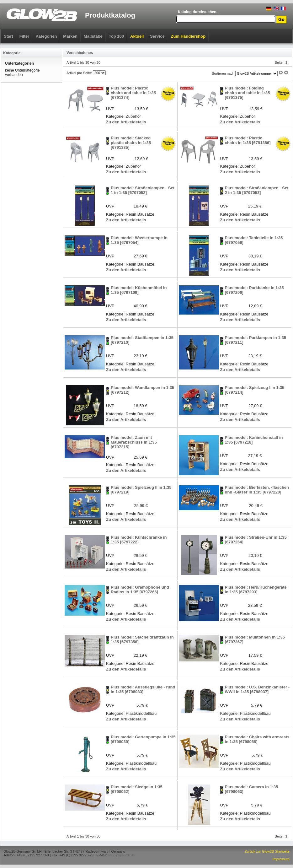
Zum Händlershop (188, 36)
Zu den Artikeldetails (126, 122)
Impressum (281, 859)
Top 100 (116, 36)
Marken (70, 36)
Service (157, 36)
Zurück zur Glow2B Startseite (267, 851)
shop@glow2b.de (121, 855)
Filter (24, 36)
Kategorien (46, 36)
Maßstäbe (93, 36)
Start (8, 36)
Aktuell (137, 36)
